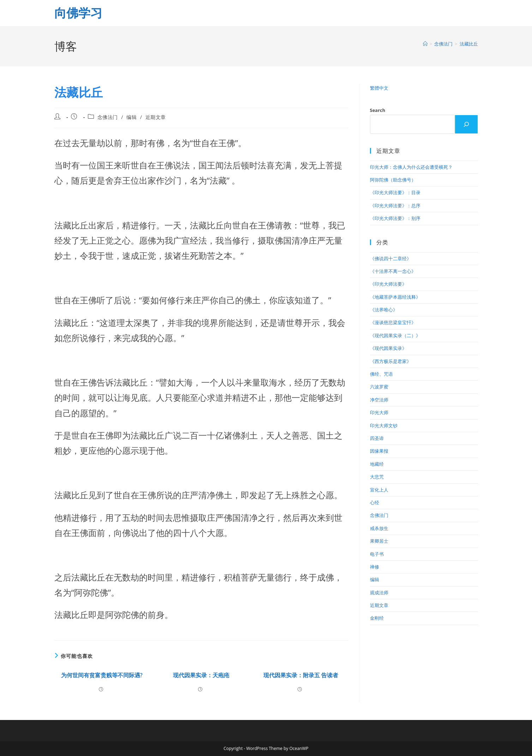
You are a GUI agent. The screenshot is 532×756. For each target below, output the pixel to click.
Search (378, 110)
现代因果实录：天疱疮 (201, 675)
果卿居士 (379, 541)
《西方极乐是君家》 (391, 361)
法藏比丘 (469, 44)
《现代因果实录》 (388, 348)
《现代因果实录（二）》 (395, 335)
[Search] (466, 124)
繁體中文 (379, 88)
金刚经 (377, 618)
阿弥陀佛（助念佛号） (393, 180)
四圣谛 (377, 438)
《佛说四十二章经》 (391, 258)
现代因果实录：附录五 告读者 (301, 675)
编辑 (131, 117)
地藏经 (377, 464)
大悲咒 (377, 477)
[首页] (425, 44)
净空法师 (379, 400)
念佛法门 (108, 117)
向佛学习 (78, 13)
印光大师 (379, 412)
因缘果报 (379, 451)
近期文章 (156, 117)
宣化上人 (379, 490)
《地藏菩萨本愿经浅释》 (395, 297)
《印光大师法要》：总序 (395, 206)
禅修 (375, 567)
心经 (375, 502)
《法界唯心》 (384, 310)
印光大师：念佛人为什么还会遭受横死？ (411, 167)
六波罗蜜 (379, 387)
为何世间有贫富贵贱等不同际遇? (102, 675)
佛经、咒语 (381, 374)
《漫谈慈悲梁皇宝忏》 (393, 322)
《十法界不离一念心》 (393, 271)
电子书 (377, 554)
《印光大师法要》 (388, 284)
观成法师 (379, 593)
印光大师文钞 (384, 425)
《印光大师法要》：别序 (395, 218)
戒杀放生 (379, 528)
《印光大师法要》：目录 (395, 192)
